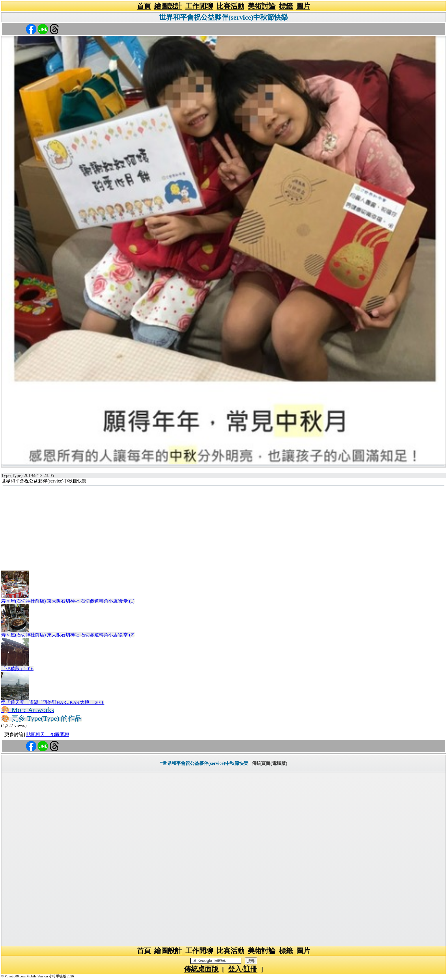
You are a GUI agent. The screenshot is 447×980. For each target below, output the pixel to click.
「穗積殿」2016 (17, 669)
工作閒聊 (199, 6)
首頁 (144, 6)
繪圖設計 (168, 6)
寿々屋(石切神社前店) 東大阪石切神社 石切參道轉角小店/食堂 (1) (68, 601)
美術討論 (262, 6)
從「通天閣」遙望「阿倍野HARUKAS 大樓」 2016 (53, 702)
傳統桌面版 (201, 969)
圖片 (303, 6)
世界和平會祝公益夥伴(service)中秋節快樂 (224, 17)
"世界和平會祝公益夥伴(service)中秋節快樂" (205, 763)
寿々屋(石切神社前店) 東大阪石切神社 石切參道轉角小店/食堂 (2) (68, 635)
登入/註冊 (243, 969)
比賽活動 (230, 6)
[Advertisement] (223, 529)
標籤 (286, 6)
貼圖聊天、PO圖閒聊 (48, 734)
